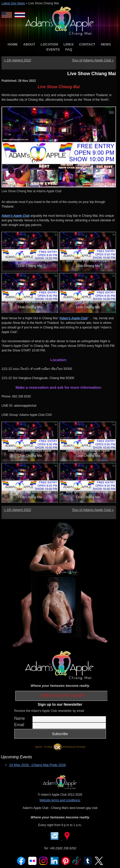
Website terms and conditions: (60, 800)
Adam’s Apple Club (15, 216)
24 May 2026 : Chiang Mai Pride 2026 (37, 765)
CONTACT (87, 44)
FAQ (69, 49)
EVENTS (53, 49)
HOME (13, 44)
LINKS (69, 44)
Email (19, 725)
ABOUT (29, 44)
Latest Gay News (13, 3)
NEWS (106, 44)
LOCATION (49, 44)
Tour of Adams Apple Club (93, 60)
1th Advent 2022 (18, 60)
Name (20, 718)
